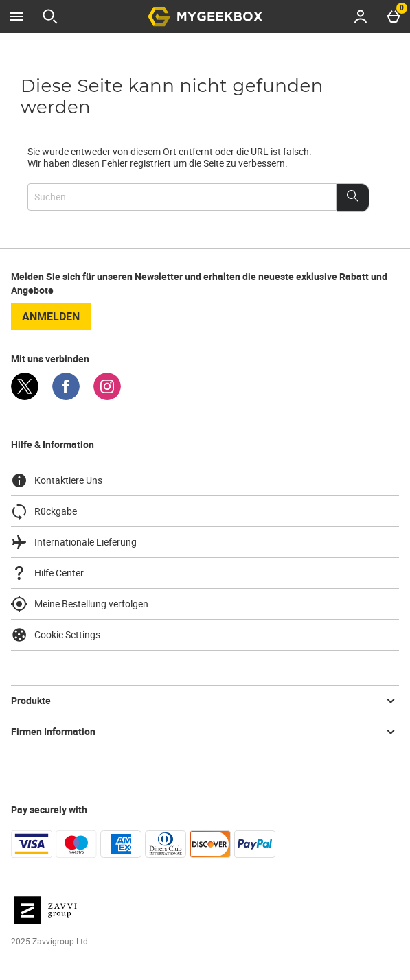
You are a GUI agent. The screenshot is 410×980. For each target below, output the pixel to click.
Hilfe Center (47, 573)
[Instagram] (107, 396)
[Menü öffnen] (16, 16)
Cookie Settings (56, 635)
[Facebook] (66, 396)
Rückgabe (44, 511)
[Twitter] (25, 396)
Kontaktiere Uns (57, 480)
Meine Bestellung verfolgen (80, 604)
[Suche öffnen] (50, 16)
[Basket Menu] (394, 16)
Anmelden (51, 316)
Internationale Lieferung (74, 542)
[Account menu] (361, 16)
